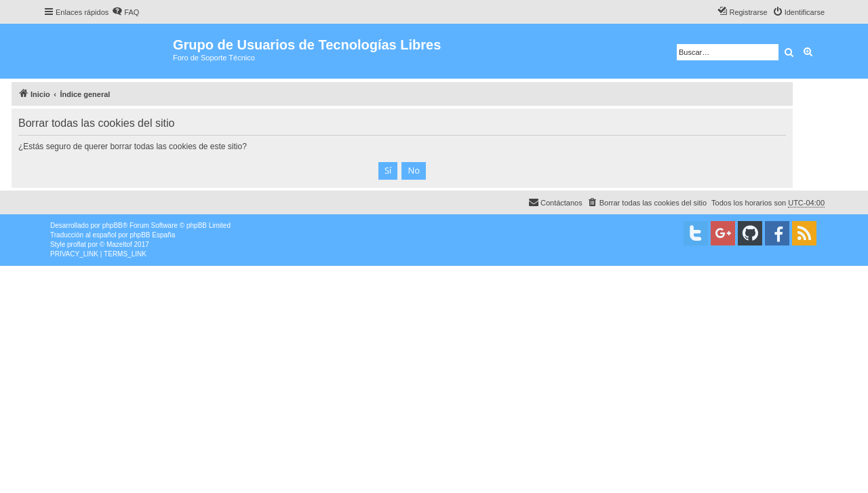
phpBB (113, 225)
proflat (77, 244)
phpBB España (152, 235)
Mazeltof (119, 244)
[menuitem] (125, 12)
